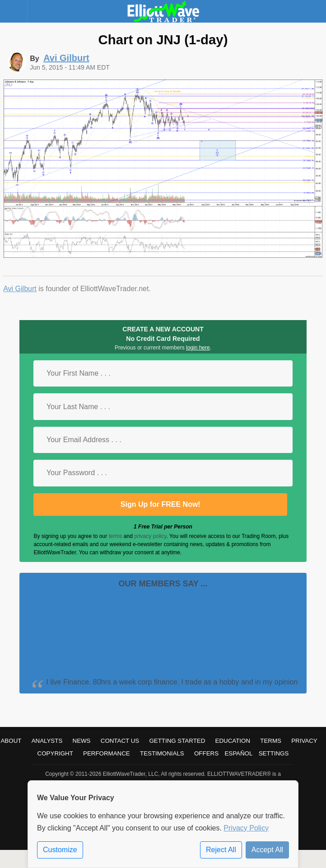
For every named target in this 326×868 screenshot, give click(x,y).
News (82, 741)
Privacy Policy (246, 828)
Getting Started (177, 741)
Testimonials (162, 753)
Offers (206, 753)
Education (233, 741)
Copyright (55, 753)
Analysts (47, 741)
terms (116, 536)
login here (198, 348)
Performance (107, 753)
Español (238, 753)
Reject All (221, 850)
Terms (271, 741)
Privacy (304, 741)
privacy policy (150, 536)
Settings (274, 753)
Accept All (267, 850)
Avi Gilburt (20, 289)
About (11, 741)
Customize (60, 850)
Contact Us (120, 741)
